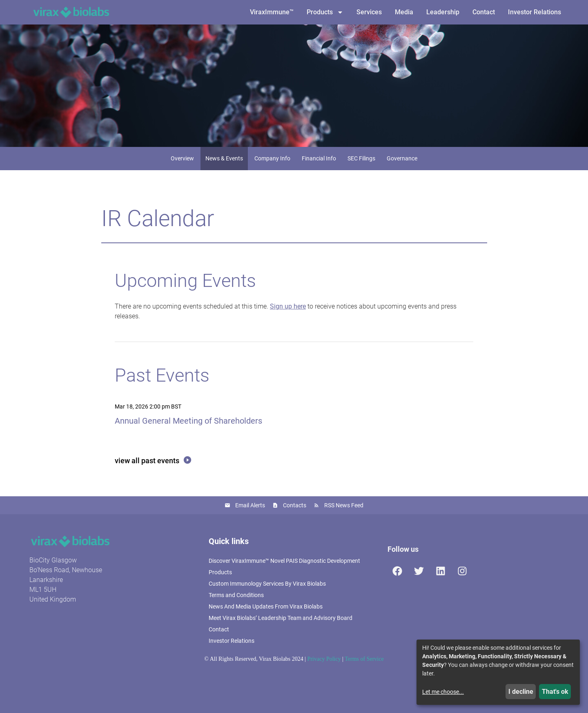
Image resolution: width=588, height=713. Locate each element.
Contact (484, 12)
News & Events (224, 158)
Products (325, 12)
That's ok (555, 692)
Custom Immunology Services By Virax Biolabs (267, 584)
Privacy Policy (324, 659)
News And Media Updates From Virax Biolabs (266, 606)
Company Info (272, 158)
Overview (182, 158)
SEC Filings (361, 158)
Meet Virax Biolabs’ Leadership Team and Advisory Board (281, 618)
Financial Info (319, 158)
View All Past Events (147, 461)
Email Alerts (250, 505)
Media (404, 12)
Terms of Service (364, 659)
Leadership (443, 12)
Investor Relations (535, 12)
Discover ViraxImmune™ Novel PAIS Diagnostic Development (284, 561)
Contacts (295, 505)
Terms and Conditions (236, 595)
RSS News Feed (344, 505)
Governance (402, 158)
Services (369, 12)
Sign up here (288, 306)
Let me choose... (443, 692)
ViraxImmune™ (272, 12)
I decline (521, 692)
